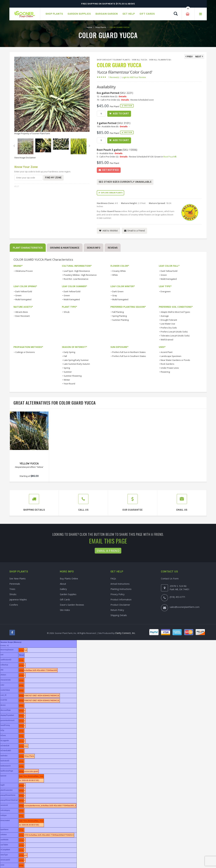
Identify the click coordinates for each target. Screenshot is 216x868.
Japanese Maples (18, 599)
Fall (65, 356)
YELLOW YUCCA (29, 464)
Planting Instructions (121, 589)
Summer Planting (120, 320)
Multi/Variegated (169, 279)
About (63, 584)
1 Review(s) (114, 77)
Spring (67, 368)
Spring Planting (119, 316)
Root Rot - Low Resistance (76, 279)
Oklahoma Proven (24, 271)
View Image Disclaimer (25, 158)
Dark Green (118, 291)
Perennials (15, 584)
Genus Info (94, 248)
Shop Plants (101, 27)
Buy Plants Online (69, 579)
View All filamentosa (160, 60)
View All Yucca (139, 60)
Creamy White (119, 271)
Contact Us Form (170, 579)
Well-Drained (167, 340)
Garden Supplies (68, 594)
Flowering (165, 372)
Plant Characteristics (28, 248)
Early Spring (69, 352)
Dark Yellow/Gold (169, 271)
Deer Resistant (22, 316)
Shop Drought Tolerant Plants (113, 60)
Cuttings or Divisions (25, 352)
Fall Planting (118, 312)
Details (123, 96)
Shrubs (13, 594)
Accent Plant (166, 352)
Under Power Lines (170, 368)
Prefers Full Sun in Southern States (129, 356)
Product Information (121, 599)
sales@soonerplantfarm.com (185, 607)
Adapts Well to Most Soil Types (175, 312)
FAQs (113, 579)
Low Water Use (168, 324)
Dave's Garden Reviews (72, 605)
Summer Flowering (73, 376)
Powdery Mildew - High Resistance (80, 275)
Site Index (65, 610)
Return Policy (117, 610)
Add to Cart (121, 114)
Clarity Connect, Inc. (125, 633)
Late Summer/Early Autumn (77, 364)
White (115, 275)
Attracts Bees (22, 312)
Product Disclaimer (120, 605)
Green (164, 275)
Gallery (63, 589)
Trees (12, 589)
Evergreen (166, 291)
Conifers (14, 605)
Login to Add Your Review (134, 77)
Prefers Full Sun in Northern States (129, 352)
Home (89, 27)
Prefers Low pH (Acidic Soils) (174, 332)
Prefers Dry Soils (169, 328)
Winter (67, 380)
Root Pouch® (170, 157)
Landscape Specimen (171, 356)
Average (165, 316)
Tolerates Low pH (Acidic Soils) (175, 336)
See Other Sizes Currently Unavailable (125, 182)
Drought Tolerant (169, 320)
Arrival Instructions (120, 584)
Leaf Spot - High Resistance (77, 271)
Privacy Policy (117, 594)
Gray (115, 295)
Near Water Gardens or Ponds (175, 360)
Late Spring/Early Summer (76, 360)
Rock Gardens (167, 364)
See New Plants (18, 579)
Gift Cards (65, 599)
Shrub (67, 312)
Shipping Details (119, 615)
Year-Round (69, 384)
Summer (68, 372)
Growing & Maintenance (65, 248)
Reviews (113, 248)
